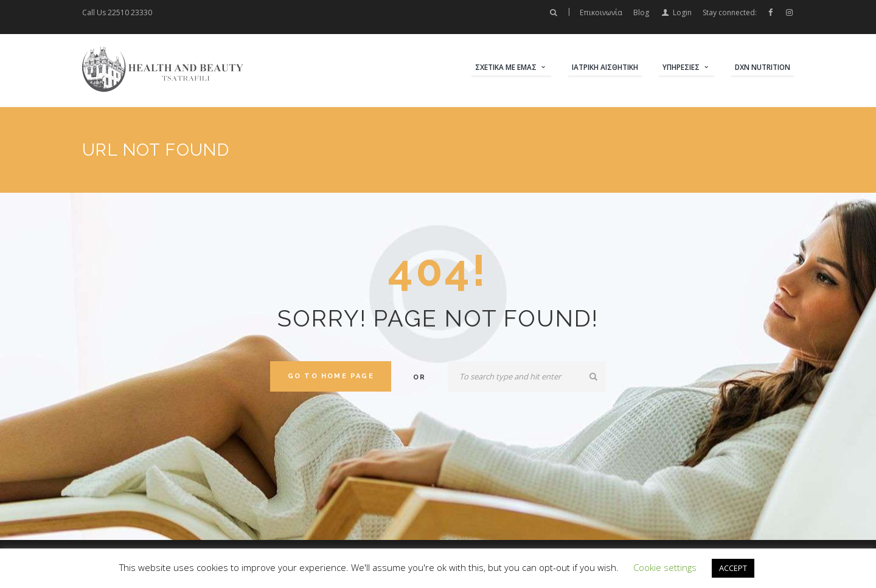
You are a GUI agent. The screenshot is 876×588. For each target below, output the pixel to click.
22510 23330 (130, 12)
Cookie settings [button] (665, 567)
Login (682, 12)
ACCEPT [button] (733, 568)
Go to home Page (331, 376)
